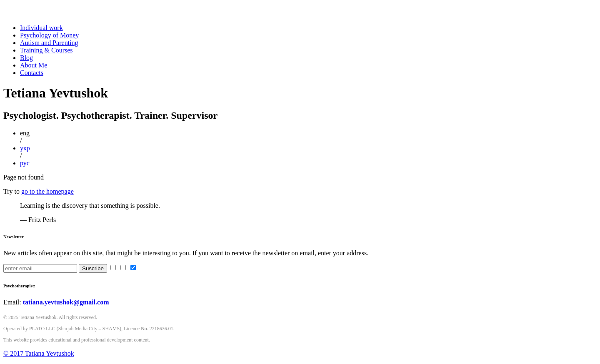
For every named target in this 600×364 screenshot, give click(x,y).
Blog (26, 58)
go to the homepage (47, 191)
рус (25, 163)
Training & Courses (46, 50)
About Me (34, 65)
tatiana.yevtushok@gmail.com (66, 302)
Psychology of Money (49, 35)
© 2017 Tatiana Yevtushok (39, 353)
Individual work (41, 28)
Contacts (32, 73)
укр (25, 148)
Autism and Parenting (49, 43)
